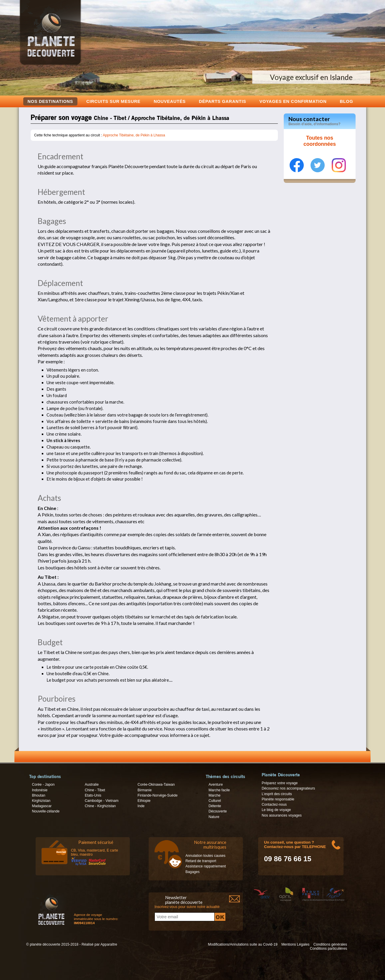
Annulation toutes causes (205, 856)
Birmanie (145, 790)
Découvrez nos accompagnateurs (288, 788)
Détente (215, 806)
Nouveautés (170, 101)
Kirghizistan (41, 801)
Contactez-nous (274, 805)
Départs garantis (223, 101)
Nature (214, 817)
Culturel (215, 801)
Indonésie (40, 790)
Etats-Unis (93, 795)
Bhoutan (38, 795)
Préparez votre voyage (280, 783)
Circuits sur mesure (113, 101)
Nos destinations (50, 101)
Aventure (215, 785)
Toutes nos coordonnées (320, 141)
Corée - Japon (43, 785)
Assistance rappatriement (206, 866)
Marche (214, 795)
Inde (141, 806)
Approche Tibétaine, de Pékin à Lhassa (134, 135)
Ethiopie (144, 801)
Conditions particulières (328, 949)
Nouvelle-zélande (46, 811)
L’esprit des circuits (277, 794)
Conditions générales (330, 944)
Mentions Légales (295, 944)
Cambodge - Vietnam (102, 801)
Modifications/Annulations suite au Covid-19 (243, 944)
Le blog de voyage (276, 810)
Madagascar (42, 806)
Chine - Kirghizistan (100, 806)
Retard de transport (201, 861)
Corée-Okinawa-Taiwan (156, 785)
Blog (346, 101)
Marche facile (219, 790)
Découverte (218, 811)
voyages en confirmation (293, 101)
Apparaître (109, 944)
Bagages (192, 872)
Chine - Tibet (95, 790)
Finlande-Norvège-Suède (157, 795)
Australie (92, 785)
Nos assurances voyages (282, 815)
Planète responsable (278, 799)
